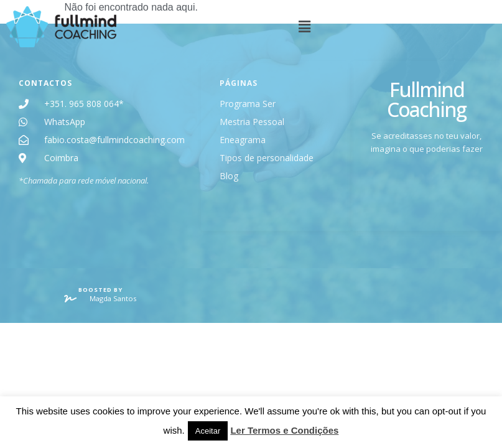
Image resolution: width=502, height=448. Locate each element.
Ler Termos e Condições (284, 430)
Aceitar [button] (208, 431)
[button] (313, 27)
